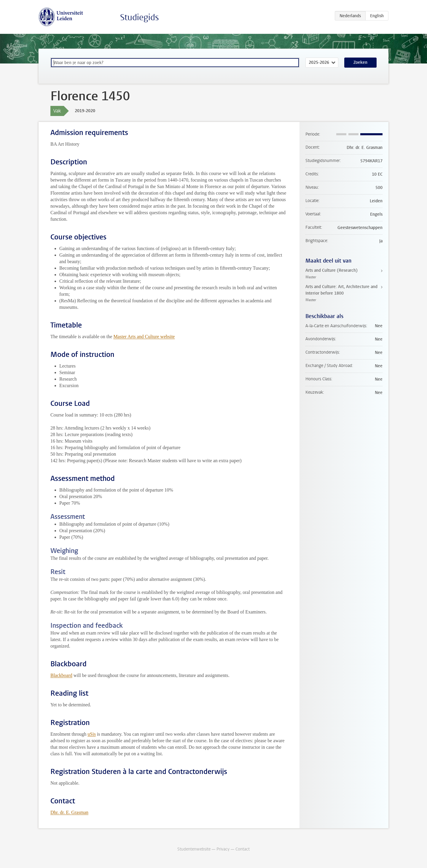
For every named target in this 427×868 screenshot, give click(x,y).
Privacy (223, 849)
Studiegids (140, 17)
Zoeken (360, 62)
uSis (92, 734)
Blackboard (61, 675)
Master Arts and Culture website (144, 337)
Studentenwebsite (194, 849)
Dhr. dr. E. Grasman (69, 812)
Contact (243, 849)
